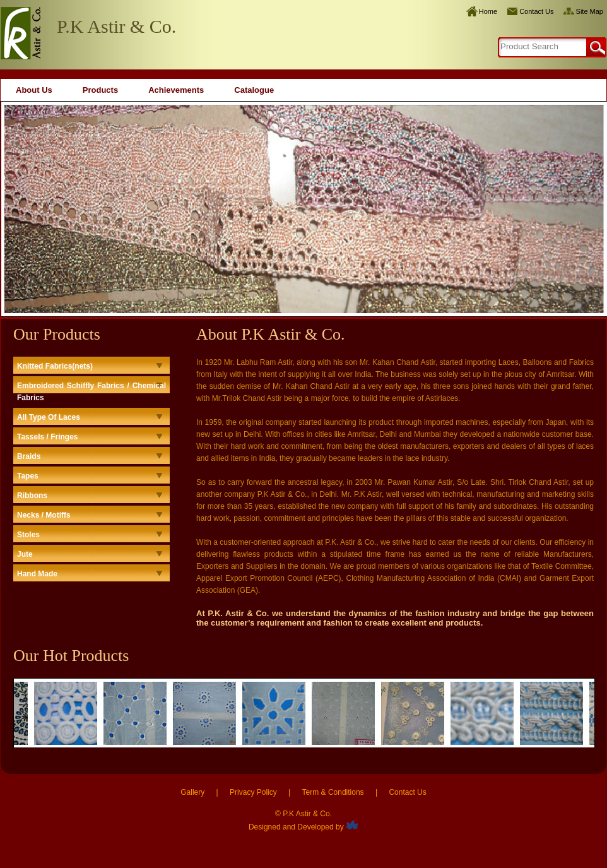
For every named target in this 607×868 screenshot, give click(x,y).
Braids (29, 456)
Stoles (28, 535)
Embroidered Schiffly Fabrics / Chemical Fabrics (91, 392)
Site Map (590, 11)
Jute (25, 554)
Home (488, 11)
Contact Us (536, 11)
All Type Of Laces (49, 417)
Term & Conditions (333, 792)
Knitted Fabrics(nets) (55, 366)
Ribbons (32, 496)
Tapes (28, 476)
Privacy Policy (253, 792)
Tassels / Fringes (48, 437)
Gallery (192, 792)
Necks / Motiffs (44, 515)
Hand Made (37, 574)
